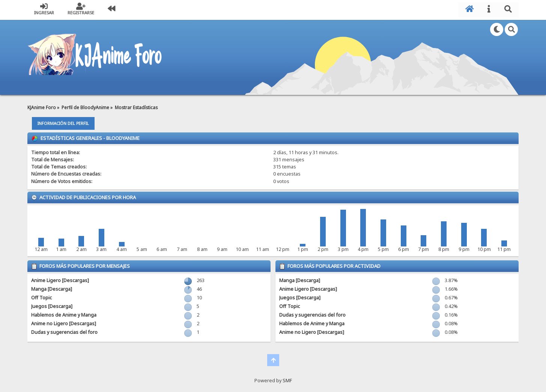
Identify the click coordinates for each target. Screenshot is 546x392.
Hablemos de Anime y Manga (64, 314)
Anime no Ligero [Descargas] (64, 322)
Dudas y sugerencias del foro (64, 331)
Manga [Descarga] (52, 288)
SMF (287, 379)
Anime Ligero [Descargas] (60, 279)
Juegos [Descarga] (52, 305)
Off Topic (41, 297)
